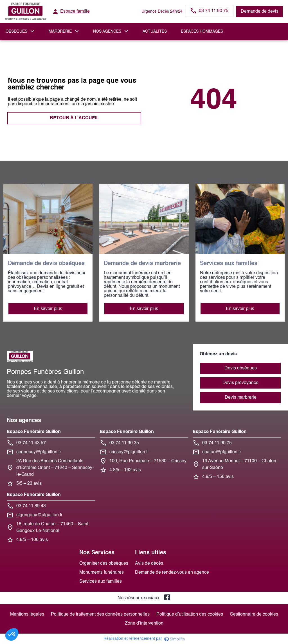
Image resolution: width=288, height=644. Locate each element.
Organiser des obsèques (104, 564)
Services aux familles (101, 582)
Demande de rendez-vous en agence (172, 573)
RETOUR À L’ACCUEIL (74, 118)
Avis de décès (149, 564)
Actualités (155, 32)
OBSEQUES (16, 32)
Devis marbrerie (241, 398)
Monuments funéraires (102, 573)
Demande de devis (260, 12)
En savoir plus (48, 308)
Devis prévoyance (240, 383)
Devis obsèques (241, 368)
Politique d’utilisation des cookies (190, 614)
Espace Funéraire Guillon (34, 432)
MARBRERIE (60, 32)
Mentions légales (27, 614)
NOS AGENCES (107, 32)
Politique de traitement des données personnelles (100, 614)
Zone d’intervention (144, 623)
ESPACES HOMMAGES (202, 32)
